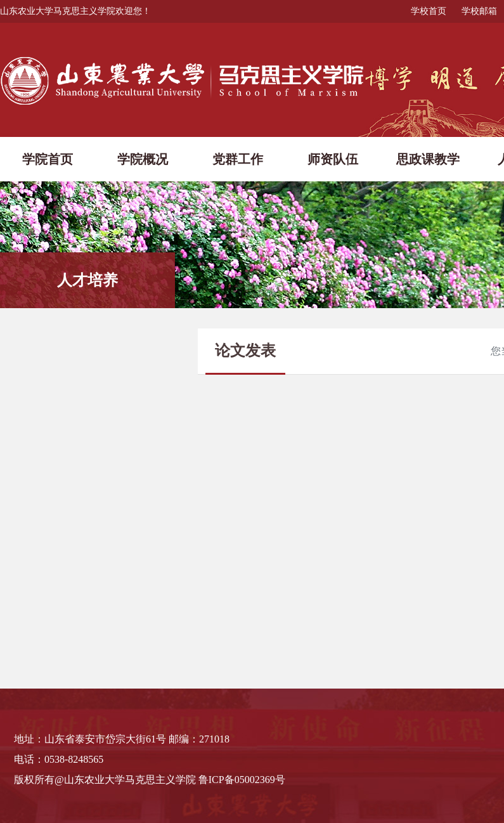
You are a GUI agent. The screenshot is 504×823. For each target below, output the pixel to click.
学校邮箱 (479, 11)
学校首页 (429, 11)
